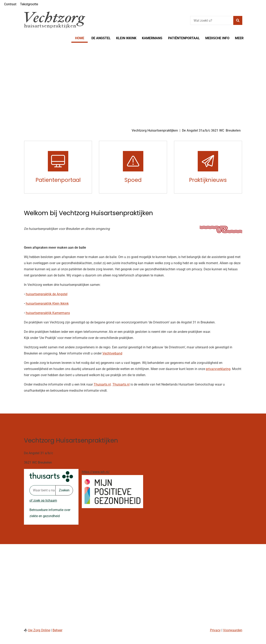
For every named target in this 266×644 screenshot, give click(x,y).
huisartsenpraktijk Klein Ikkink (47, 304)
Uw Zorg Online (39, 630)
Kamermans (152, 38)
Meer (239, 38)
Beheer (57, 630)
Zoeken (64, 490)
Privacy (215, 630)
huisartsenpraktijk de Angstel (47, 294)
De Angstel (101, 38)
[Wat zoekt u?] (212, 20)
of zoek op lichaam (43, 500)
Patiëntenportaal (184, 38)
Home (80, 38)
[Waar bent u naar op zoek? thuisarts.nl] (42, 490)
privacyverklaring (218, 369)
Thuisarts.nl (102, 384)
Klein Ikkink (126, 38)
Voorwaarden (233, 630)
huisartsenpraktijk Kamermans (48, 313)
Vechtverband (112, 353)
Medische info (217, 38)
